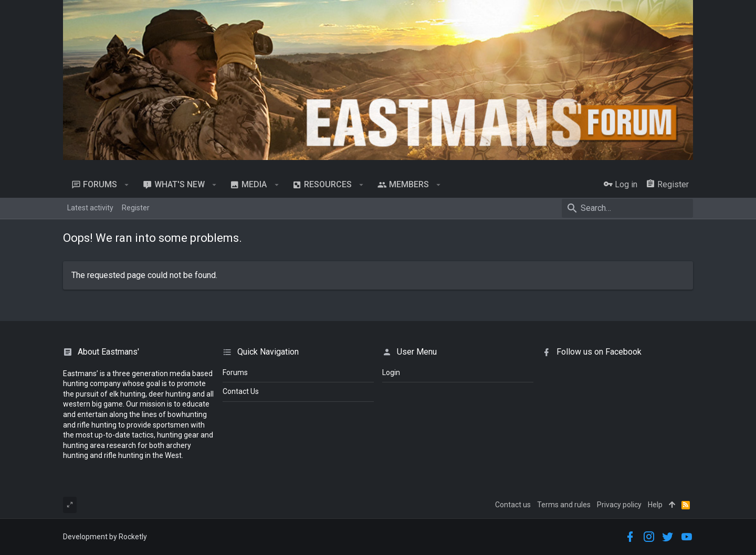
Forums (235, 372)
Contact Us (241, 391)
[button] (127, 185)
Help (655, 505)
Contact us (513, 505)
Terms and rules (564, 505)
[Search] (627, 208)
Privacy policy (619, 505)
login (391, 372)
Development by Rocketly (105, 537)
